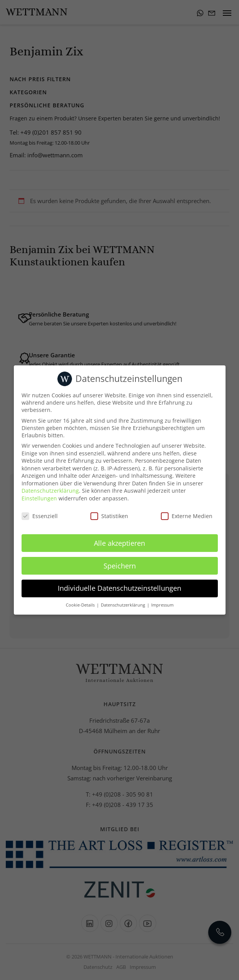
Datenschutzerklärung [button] (124, 605)
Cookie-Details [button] (81, 605)
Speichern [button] (120, 566)
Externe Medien (187, 516)
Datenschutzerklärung (50, 491)
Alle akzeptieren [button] (119, 543)
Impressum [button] (162, 605)
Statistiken (109, 516)
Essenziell (40, 516)
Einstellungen (39, 498)
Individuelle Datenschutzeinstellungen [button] (119, 588)
